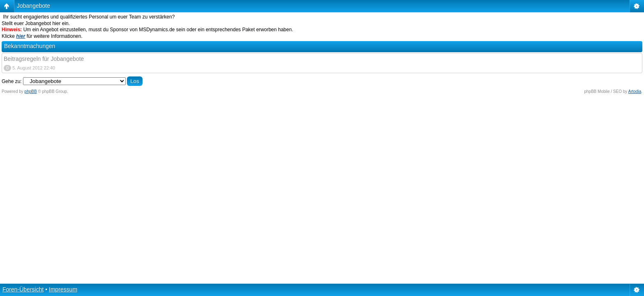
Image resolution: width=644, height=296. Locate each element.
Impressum (63, 289)
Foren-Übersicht (23, 289)
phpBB (31, 91)
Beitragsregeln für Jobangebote (44, 59)
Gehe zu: (12, 81)
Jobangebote (33, 6)
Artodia (635, 91)
